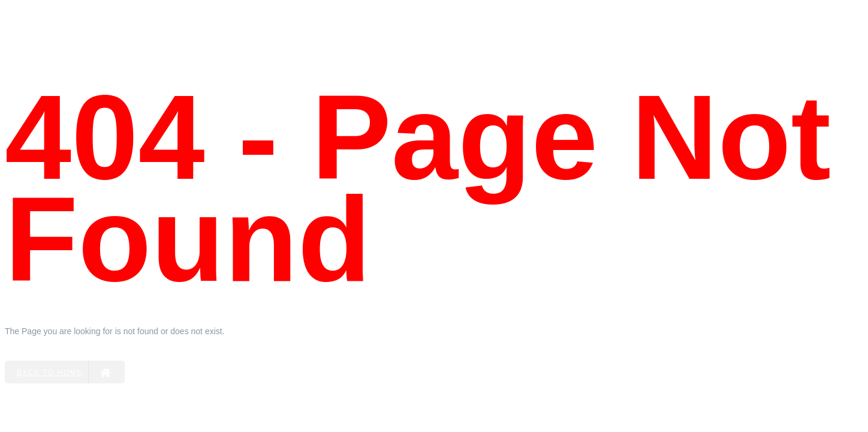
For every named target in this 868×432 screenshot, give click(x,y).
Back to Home (64, 372)
